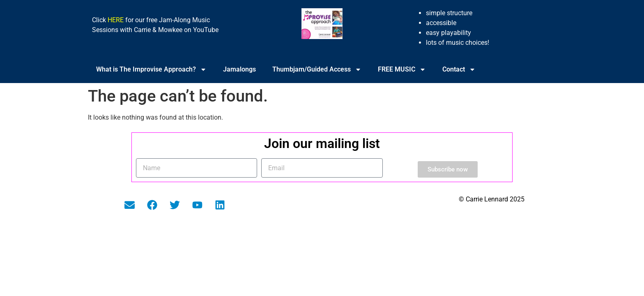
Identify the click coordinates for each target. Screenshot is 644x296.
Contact (459, 69)
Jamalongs (239, 69)
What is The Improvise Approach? (151, 69)
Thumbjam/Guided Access (317, 69)
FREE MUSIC (402, 69)
